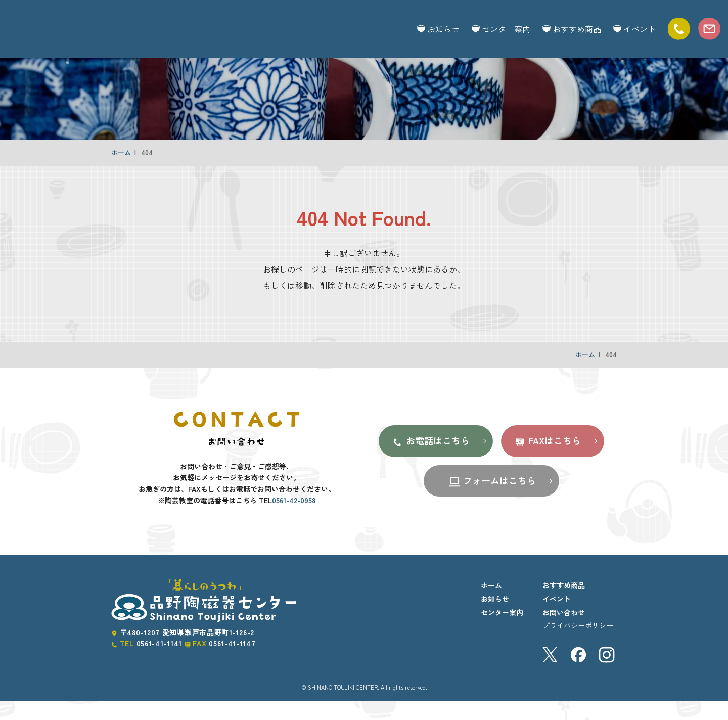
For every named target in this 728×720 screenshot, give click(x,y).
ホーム (121, 172)
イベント (634, 29)
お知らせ (438, 29)
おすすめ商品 (572, 29)
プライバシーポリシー (578, 645)
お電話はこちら (430, 460)
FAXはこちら (547, 460)
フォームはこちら (492, 500)
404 (147, 172)
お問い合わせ (564, 632)
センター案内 (501, 29)
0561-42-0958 (294, 519)
